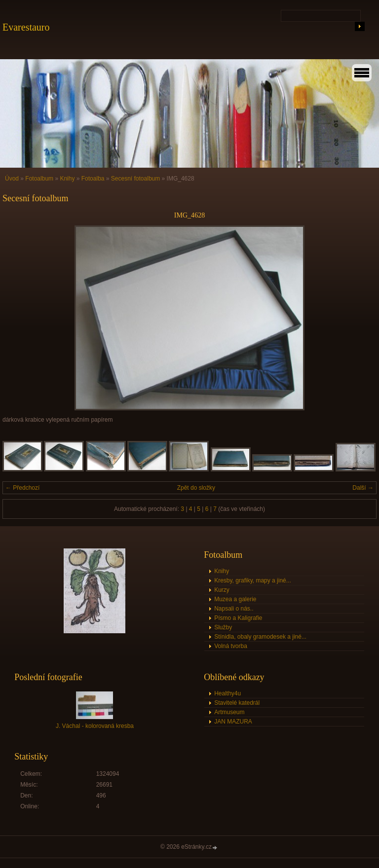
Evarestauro (26, 27)
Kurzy (222, 590)
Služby (223, 627)
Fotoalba (93, 179)
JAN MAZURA (233, 722)
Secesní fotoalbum (135, 179)
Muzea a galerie (235, 599)
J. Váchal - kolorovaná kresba (95, 726)
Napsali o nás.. (234, 609)
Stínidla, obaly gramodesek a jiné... (260, 637)
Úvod (12, 179)
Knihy (67, 179)
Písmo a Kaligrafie (238, 618)
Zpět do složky (196, 488)
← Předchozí (22, 488)
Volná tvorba (231, 646)
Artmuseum (229, 712)
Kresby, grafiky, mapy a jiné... (253, 580)
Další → (363, 488)
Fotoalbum (39, 179)
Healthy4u (227, 693)
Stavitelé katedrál (237, 703)
